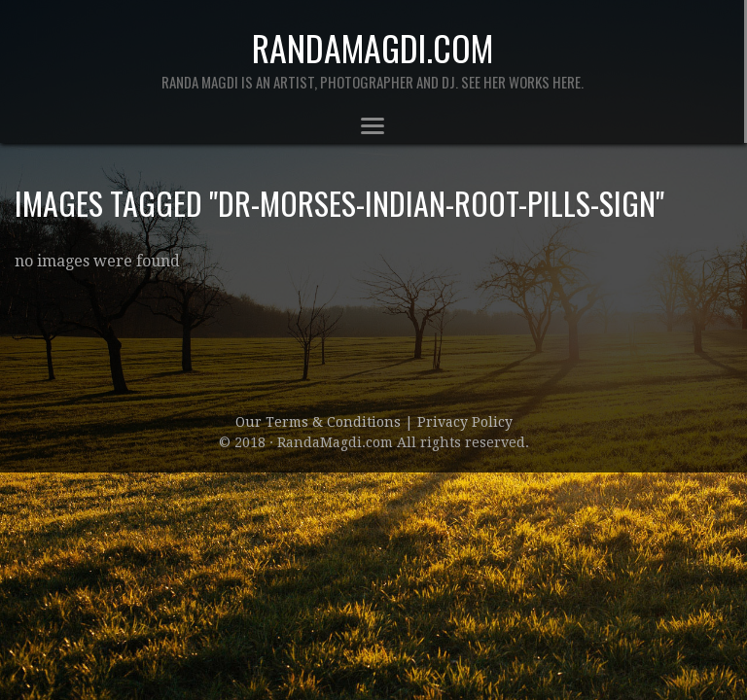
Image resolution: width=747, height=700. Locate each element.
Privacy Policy (465, 422)
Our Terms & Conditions (320, 422)
